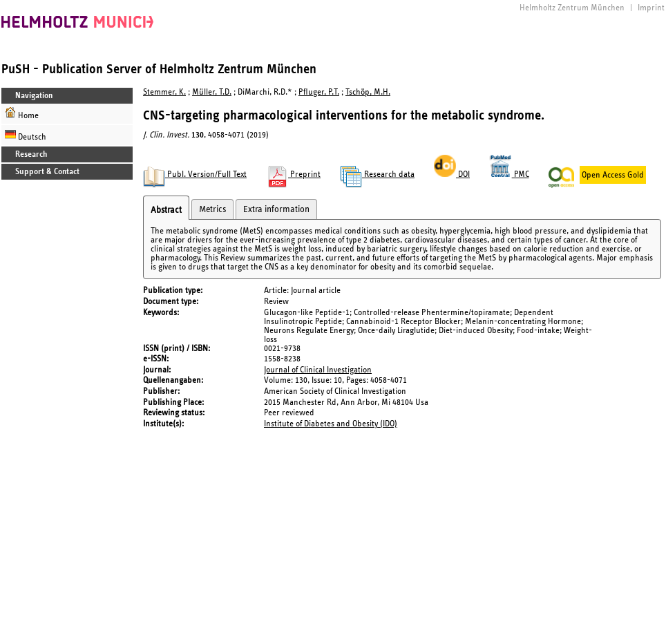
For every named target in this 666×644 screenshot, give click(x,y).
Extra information (276, 209)
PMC (509, 174)
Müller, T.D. (212, 92)
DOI (452, 174)
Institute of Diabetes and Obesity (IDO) (331, 424)
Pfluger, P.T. (319, 92)
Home (22, 114)
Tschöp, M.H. (368, 92)
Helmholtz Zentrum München (572, 8)
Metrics (212, 209)
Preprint (293, 174)
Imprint (651, 8)
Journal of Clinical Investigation (318, 370)
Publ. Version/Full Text (195, 174)
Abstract (166, 210)
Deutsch (26, 135)
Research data (377, 174)
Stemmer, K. (164, 92)
